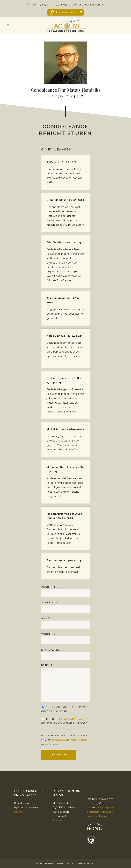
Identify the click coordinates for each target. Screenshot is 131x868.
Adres (66, 623)
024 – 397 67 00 (41, 5)
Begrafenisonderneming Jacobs (59, 863)
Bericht (66, 683)
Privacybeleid (59, 740)
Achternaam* (66, 607)
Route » (19, 812)
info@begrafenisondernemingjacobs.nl (82, 5)
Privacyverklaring (73, 719)
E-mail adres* (66, 654)
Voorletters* (66, 591)
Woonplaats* (66, 638)
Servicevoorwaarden (78, 740)
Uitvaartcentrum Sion (65, 12)
